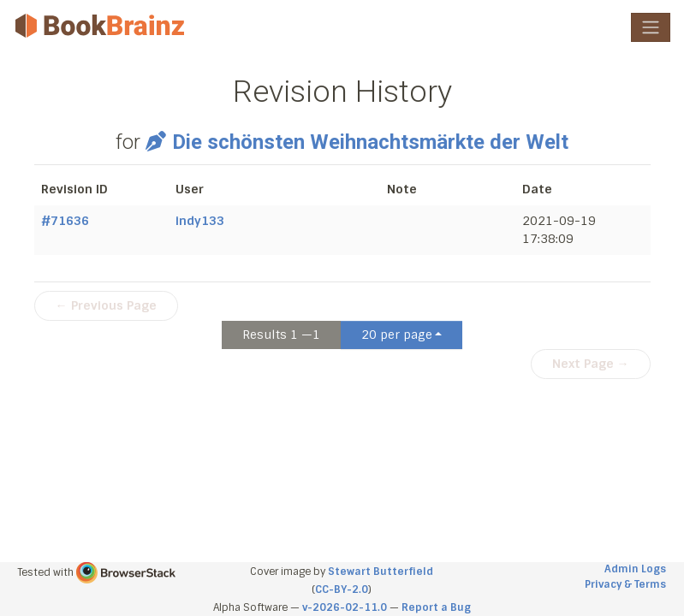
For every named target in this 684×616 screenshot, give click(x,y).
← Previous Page (106, 305)
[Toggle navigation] (651, 27)
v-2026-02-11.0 (345, 607)
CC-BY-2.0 (342, 589)
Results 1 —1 (281, 335)
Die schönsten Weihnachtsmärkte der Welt (357, 142)
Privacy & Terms (625, 584)
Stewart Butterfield (381, 572)
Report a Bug (436, 607)
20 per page (397, 335)
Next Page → (591, 364)
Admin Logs (635, 569)
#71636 (65, 221)
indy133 (200, 221)
